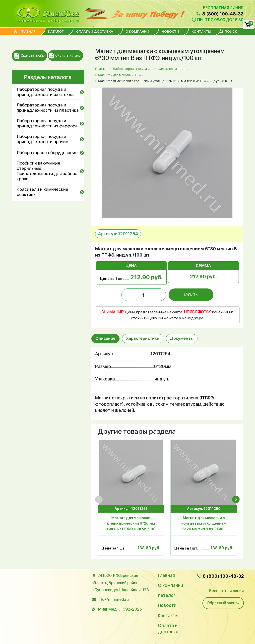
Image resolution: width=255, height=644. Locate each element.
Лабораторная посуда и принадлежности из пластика (48, 107)
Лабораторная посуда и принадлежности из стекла (45, 92)
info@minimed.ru (113, 599)
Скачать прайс (30, 56)
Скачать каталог (66, 56)
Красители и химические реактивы (42, 192)
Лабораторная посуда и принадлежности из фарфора (47, 123)
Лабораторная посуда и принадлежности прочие (42, 139)
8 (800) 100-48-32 (219, 14)
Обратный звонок (223, 603)
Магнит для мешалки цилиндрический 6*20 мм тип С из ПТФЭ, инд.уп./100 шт (131, 524)
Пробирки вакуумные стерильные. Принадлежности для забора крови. (47, 171)
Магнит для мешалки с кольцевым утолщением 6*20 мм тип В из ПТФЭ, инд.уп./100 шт (204, 524)
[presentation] (99, 499)
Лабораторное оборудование (47, 152)
